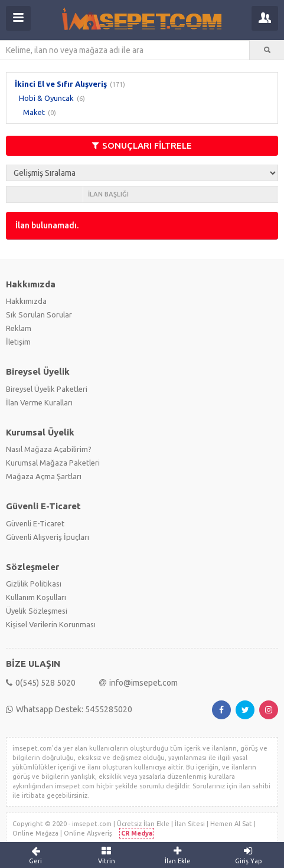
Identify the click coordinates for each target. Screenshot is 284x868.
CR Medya (137, 833)
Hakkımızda (26, 301)
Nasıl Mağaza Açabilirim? (49, 449)
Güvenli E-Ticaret (35, 523)
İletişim (18, 342)
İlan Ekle (178, 855)
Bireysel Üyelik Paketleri (47, 389)
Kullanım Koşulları (36, 597)
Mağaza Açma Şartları (44, 476)
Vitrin (106, 855)
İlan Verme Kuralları (39, 402)
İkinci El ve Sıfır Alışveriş (61, 84)
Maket (34, 112)
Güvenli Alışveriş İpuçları (48, 537)
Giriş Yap (249, 855)
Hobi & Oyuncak (46, 98)
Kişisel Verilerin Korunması (51, 624)
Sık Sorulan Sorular (39, 315)
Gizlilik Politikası (34, 584)
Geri (35, 855)
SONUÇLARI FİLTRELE (142, 145)
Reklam (19, 328)
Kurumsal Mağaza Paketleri (53, 463)
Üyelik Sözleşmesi (37, 611)
